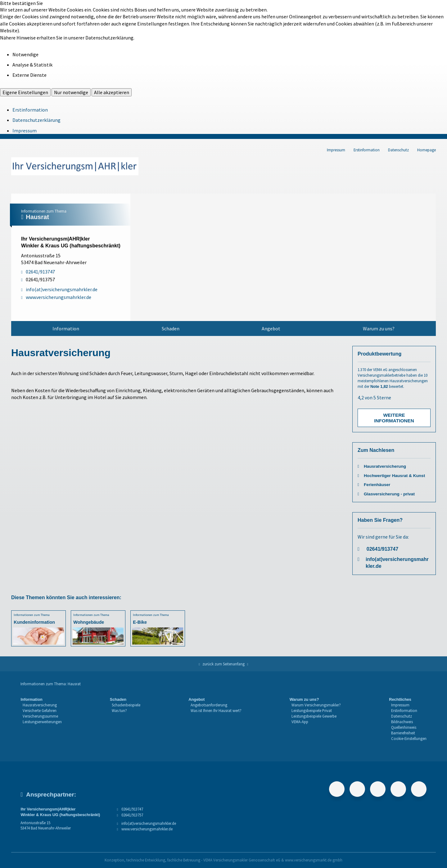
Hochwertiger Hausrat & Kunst (394, 476)
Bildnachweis (402, 722)
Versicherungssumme (40, 716)
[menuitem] (66, 328)
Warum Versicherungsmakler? (316, 705)
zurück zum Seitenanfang (223, 664)
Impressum (25, 131)
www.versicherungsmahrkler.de (147, 829)
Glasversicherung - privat (389, 494)
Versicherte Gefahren (40, 710)
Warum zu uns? (379, 328)
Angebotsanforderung (209, 705)
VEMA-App (300, 722)
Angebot (271, 328)
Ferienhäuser (377, 485)
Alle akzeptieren (112, 92)
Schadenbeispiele (126, 705)
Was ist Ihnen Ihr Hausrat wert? (216, 710)
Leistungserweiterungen (42, 722)
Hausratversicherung (385, 466)
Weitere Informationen (394, 418)
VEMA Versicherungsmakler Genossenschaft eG (242, 860)
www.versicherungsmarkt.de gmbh (314, 860)
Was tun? (119, 710)
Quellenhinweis (404, 727)
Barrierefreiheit (403, 733)
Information (66, 328)
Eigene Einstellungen (25, 92)
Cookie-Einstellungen (409, 738)
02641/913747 (382, 549)
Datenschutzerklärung (36, 120)
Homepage (427, 150)
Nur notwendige (71, 92)
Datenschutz (398, 150)
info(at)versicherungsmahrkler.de (397, 563)
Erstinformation (30, 110)
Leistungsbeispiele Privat (312, 710)
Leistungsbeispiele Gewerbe (314, 716)
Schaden (171, 328)
